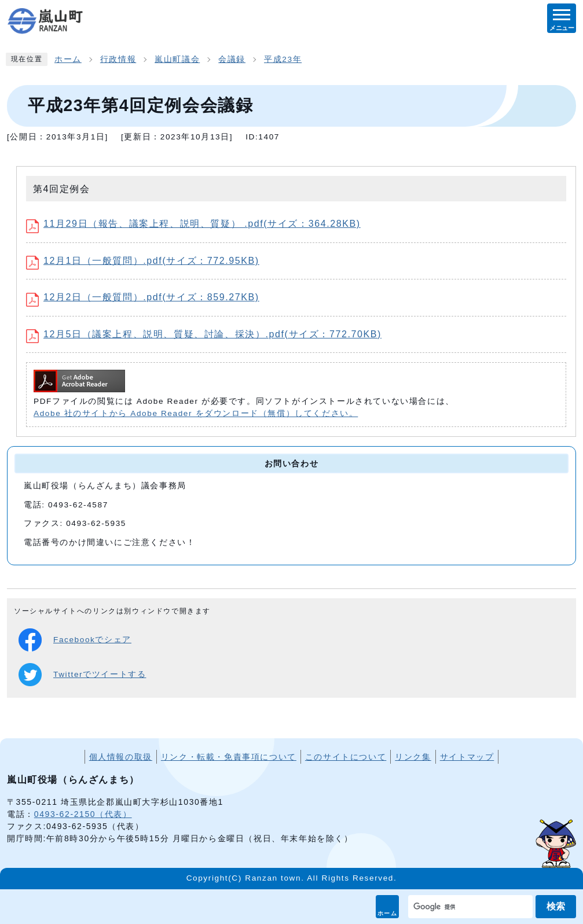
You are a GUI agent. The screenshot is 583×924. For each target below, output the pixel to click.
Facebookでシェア (75, 640)
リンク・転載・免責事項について (229, 757)
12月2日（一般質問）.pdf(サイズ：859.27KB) (143, 297)
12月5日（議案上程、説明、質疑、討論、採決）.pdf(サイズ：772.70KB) (204, 334)
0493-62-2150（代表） (83, 814)
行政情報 (118, 59)
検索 (556, 906)
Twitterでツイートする (82, 675)
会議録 (232, 59)
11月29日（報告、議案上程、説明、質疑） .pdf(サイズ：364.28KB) (193, 224)
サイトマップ (467, 757)
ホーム (388, 913)
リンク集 (413, 757)
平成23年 (283, 59)
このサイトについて (346, 757)
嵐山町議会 (177, 59)
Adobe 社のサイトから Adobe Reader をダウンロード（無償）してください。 (196, 413)
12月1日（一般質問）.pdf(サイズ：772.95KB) (143, 261)
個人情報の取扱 (121, 757)
